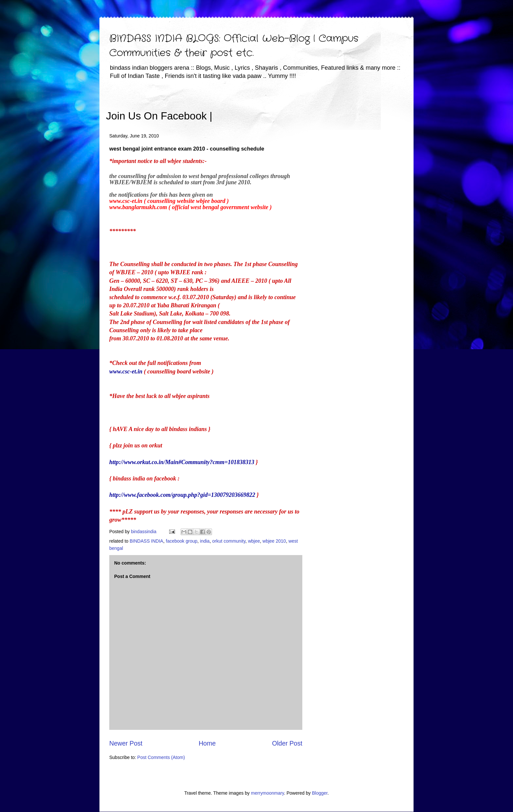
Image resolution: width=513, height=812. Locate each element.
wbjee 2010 (274, 541)
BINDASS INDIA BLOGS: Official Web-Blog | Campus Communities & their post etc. (234, 46)
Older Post (287, 743)
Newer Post (126, 743)
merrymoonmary (267, 793)
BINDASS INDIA (146, 541)
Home (207, 743)
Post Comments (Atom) (161, 757)
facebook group (182, 541)
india (205, 541)
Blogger (319, 793)
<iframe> (289, 106)
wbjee (254, 541)
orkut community (229, 541)
